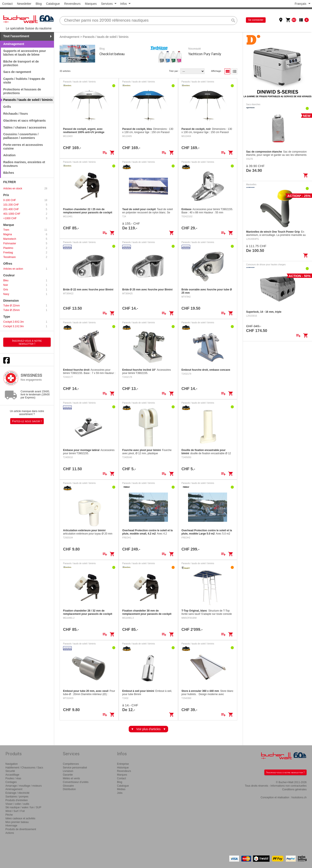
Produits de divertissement (21, 829)
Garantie (68, 775)
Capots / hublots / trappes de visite (24, 81)
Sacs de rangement (17, 72)
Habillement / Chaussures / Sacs (24, 768)
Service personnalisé (75, 768)
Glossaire (68, 786)
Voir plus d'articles (148, 729)
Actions (10, 833)
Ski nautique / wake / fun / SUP (23, 807)
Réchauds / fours (16, 114)
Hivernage (11, 826)
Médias (121, 789)
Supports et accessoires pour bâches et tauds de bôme (25, 53)
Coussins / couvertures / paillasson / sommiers (21, 136)
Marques (91, 4)
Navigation (12, 764)
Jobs (120, 793)
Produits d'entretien (17, 800)
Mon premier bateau (17, 822)
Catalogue (53, 4)
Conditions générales (294, 789)
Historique (123, 768)
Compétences (71, 764)
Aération (9, 155)
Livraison (68, 771)
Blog (39, 4)
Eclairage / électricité (17, 793)
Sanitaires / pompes (17, 797)
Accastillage (12, 775)
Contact (7, 4)
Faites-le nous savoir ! (27, 421)
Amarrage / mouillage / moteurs (24, 786)
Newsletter (24, 4)
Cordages (11, 782)
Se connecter (256, 20)
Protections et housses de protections (22, 91)
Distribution (69, 789)
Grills (7, 107)
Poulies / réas (13, 778)
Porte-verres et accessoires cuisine (23, 147)
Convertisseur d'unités (76, 782)
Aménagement (69, 37)
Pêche (9, 815)
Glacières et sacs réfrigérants (24, 121)
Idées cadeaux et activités (20, 818)
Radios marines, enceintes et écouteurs (24, 164)
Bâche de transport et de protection (21, 63)
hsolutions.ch (299, 797)
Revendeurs (72, 4)
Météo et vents (71, 778)
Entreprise (123, 764)
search (233, 21)
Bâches (9, 173)
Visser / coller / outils (17, 804)
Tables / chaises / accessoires (25, 127)
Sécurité (10, 771)
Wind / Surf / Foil (15, 811)
